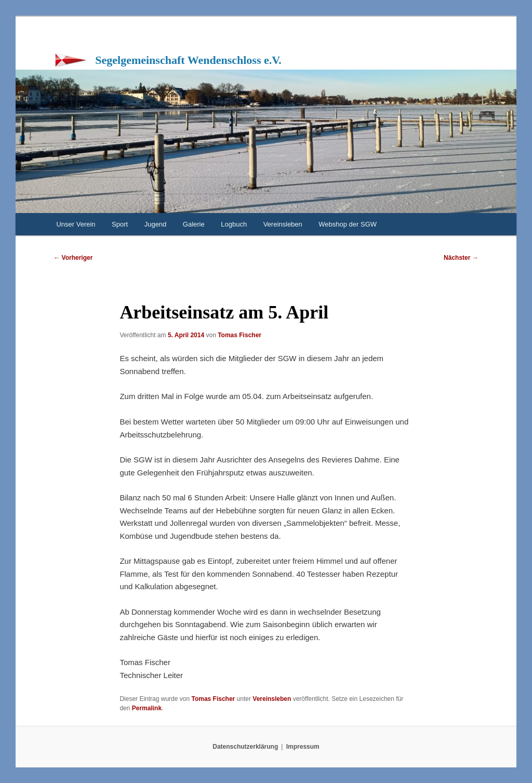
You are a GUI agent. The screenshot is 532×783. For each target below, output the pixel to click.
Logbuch (234, 224)
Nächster (461, 258)
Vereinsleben (283, 224)
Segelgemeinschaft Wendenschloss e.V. (188, 60)
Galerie (194, 224)
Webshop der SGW (348, 224)
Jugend (156, 224)
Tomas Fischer (240, 335)
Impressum (303, 747)
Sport (120, 224)
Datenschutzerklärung (245, 747)
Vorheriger (73, 258)
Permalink (147, 708)
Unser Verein (76, 224)
